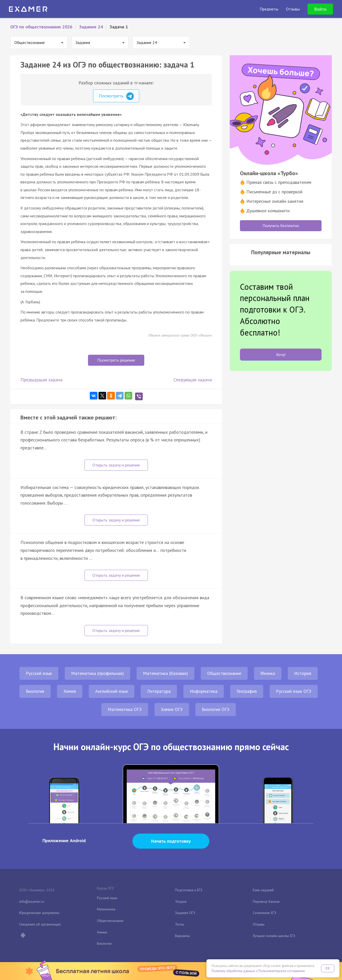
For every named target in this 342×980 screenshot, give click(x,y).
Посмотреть (116, 96)
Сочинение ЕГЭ (264, 913)
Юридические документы (39, 913)
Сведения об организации (40, 924)
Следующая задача (193, 380)
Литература (159, 691)
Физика (268, 673)
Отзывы (259, 924)
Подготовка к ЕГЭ (189, 890)
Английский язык (112, 691)
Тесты (179, 924)
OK (328, 968)
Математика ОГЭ (125, 709)
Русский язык (39, 673)
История (303, 673)
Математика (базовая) (166, 673)
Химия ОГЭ (172, 709)
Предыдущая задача (41, 380)
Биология (35, 691)
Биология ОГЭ (216, 709)
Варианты (182, 936)
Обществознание (224, 673)
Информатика (204, 691)
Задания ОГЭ (185, 913)
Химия (70, 691)
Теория (181, 901)
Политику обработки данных (233, 971)
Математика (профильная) (97, 673)
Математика (106, 909)
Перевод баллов (266, 901)
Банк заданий (263, 890)
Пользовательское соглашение (282, 971)
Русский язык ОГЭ (294, 691)
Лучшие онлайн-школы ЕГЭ (274, 936)
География (247, 691)
